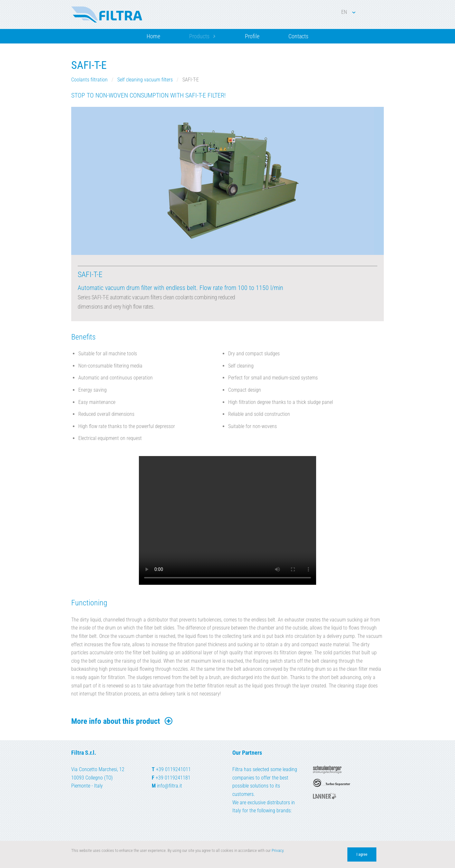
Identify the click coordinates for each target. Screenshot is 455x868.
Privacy (277, 850)
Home (153, 36)
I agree (362, 854)
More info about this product (122, 721)
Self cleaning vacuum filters (145, 80)
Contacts (298, 36)
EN (348, 12)
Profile (252, 36)
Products (199, 36)
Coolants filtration (89, 80)
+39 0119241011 (173, 769)
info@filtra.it (169, 786)
